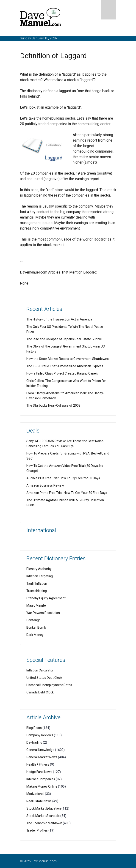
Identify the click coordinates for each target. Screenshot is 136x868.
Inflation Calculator (40, 670)
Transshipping (37, 591)
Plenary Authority (39, 569)
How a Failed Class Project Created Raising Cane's (62, 373)
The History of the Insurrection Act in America (59, 319)
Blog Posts (34, 728)
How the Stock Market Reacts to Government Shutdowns (68, 359)
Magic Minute (36, 605)
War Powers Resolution (43, 613)
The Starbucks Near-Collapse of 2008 (53, 405)
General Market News (42, 757)
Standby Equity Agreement (46, 598)
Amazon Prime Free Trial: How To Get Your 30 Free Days (67, 493)
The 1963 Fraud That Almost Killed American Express (65, 366)
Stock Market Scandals (43, 816)
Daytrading (34, 742)
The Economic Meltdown (44, 823)
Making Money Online (42, 786)
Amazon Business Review (45, 485)
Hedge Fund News (39, 772)
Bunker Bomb (36, 627)
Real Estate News (39, 801)
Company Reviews (40, 735)
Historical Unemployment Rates (49, 685)
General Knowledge (40, 750)
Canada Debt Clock (40, 692)
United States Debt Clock (44, 678)
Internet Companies (41, 779)
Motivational (35, 794)
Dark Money (35, 635)
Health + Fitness (38, 764)
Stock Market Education (44, 808)
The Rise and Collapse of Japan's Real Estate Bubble (64, 339)
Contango (33, 620)
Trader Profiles (37, 830)
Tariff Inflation (37, 583)
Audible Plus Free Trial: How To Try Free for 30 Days (63, 478)
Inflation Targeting (40, 576)
